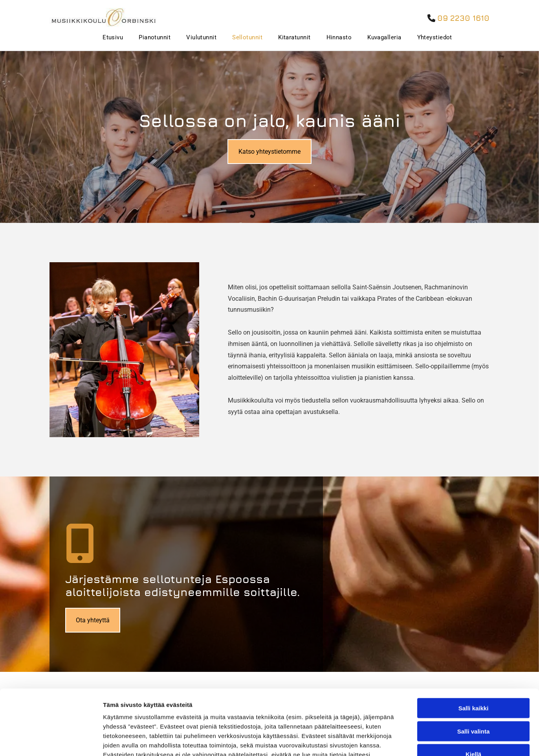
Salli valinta (474, 666)
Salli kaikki (474, 643)
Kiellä (473, 689)
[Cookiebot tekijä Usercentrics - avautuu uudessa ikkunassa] (51, 741)
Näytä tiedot (420, 740)
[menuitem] (105, 37)
